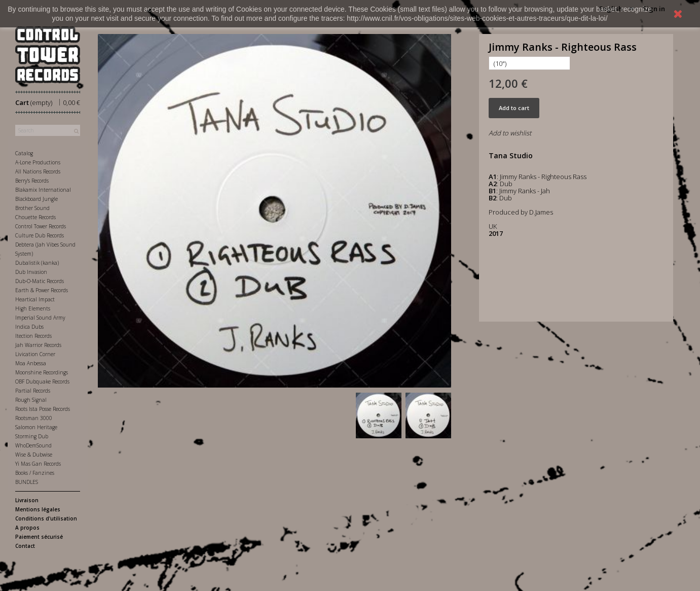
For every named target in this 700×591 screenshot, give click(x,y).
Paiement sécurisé (39, 537)
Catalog (24, 153)
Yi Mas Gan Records (38, 464)
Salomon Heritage (36, 427)
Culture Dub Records (40, 235)
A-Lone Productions (38, 162)
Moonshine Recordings (42, 372)
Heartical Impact (35, 299)
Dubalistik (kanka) (37, 263)
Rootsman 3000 (34, 418)
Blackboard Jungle (36, 199)
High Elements (33, 308)
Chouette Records (35, 217)
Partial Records (33, 391)
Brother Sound (32, 208)
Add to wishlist (510, 133)
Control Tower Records (41, 226)
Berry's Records (32, 181)
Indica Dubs (29, 327)
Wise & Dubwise (34, 455)
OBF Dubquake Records (42, 381)
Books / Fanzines (35, 473)
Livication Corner (35, 354)
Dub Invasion (31, 272)
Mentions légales (38, 509)
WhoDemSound (33, 445)
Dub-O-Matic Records (40, 281)
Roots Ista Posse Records (43, 409)
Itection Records (33, 336)
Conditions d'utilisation (46, 518)
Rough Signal (31, 400)
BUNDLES (27, 482)
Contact (25, 546)
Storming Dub (32, 436)
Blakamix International (43, 190)
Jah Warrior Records (38, 345)
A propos (27, 528)
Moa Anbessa (31, 363)
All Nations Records (38, 171)
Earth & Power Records (42, 290)
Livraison (27, 500)
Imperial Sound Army (40, 318)
